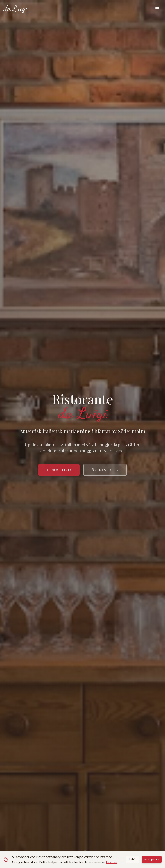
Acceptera (152, 859)
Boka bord (59, 470)
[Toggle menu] (157, 9)
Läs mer (112, 862)
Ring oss (105, 470)
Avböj (132, 859)
